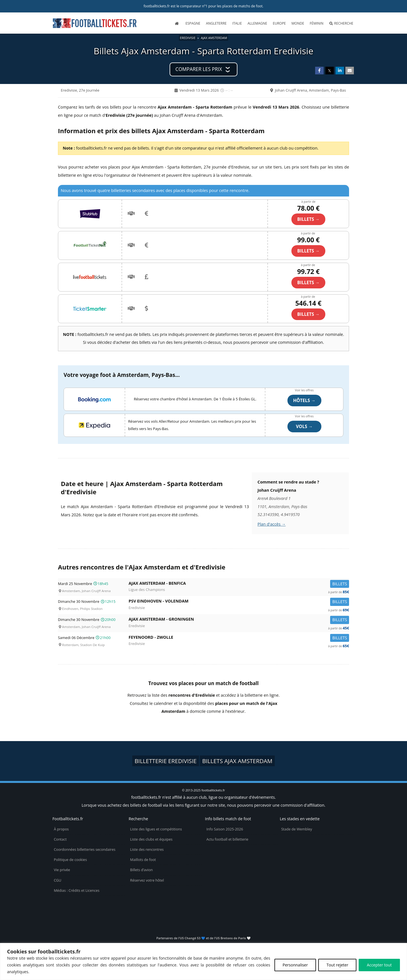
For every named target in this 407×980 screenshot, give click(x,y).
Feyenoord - (239, 638)
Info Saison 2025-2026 (225, 829)
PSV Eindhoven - (239, 602)
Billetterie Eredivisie (165, 761)
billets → (309, 219)
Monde (298, 23)
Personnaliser (295, 965)
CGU (57, 880)
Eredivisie (188, 38)
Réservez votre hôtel (147, 880)
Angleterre (216, 23)
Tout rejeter (337, 965)
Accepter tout (379, 965)
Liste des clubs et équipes (151, 839)
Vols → (304, 426)
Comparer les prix (199, 69)
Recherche (341, 23)
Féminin (317, 23)
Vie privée (62, 870)
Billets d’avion (141, 870)
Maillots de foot (143, 860)
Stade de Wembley (297, 829)
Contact (60, 839)
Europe (279, 23)
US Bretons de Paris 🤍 (233, 938)
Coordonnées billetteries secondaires (85, 850)
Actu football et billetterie (227, 839)
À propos (61, 829)
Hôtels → (304, 400)
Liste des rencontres (147, 850)
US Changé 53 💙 (192, 938)
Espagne (193, 23)
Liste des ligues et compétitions (156, 829)
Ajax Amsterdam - (239, 584)
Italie (237, 23)
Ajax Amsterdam (214, 38)
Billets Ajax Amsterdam (237, 761)
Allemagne (257, 23)
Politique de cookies (70, 860)
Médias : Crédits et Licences (76, 891)
